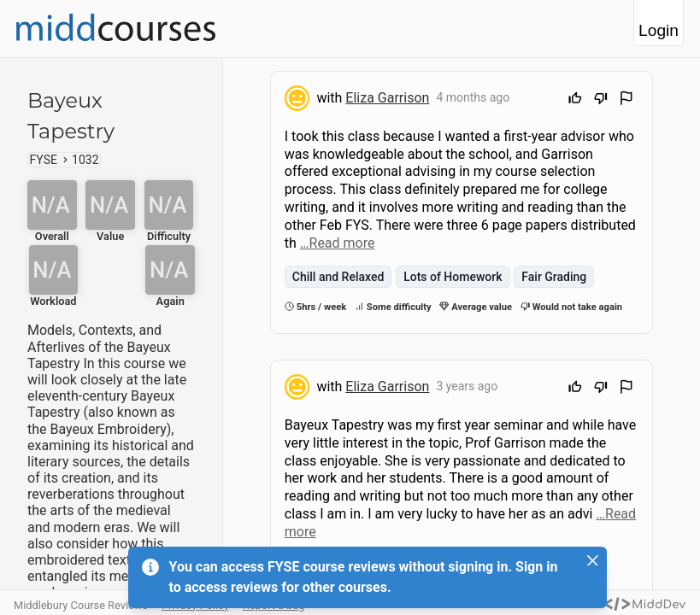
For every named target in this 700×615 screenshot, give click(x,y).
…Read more (338, 243)
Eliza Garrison (387, 98)
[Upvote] (575, 100)
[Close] (593, 560)
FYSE (44, 160)
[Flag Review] (626, 100)
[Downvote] (601, 100)
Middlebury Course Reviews (81, 605)
